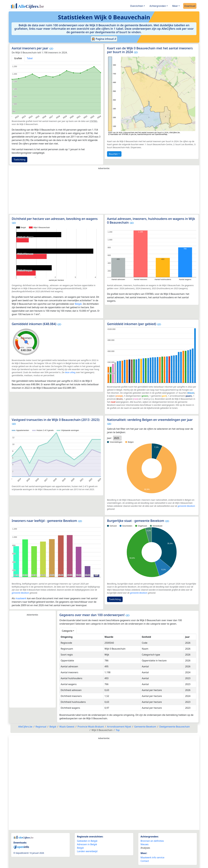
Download (190, 6)
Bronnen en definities (152, 841)
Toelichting (19, 160)
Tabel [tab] (30, 58)
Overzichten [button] (137, 6)
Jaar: (109, 438)
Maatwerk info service (152, 857)
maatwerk (21, 598)
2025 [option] (116, 438)
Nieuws (145, 844)
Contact (145, 861)
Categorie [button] (67, 631)
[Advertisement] (104, 192)
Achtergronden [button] (158, 6)
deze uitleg (70, 372)
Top (118, 730)
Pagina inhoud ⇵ (104, 39)
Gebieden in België (87, 841)
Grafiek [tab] (18, 58)
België (78, 304)
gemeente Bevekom (186, 506)
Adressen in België (87, 844)
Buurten (113, 154)
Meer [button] (175, 6)
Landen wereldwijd (87, 851)
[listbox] (117, 438)
